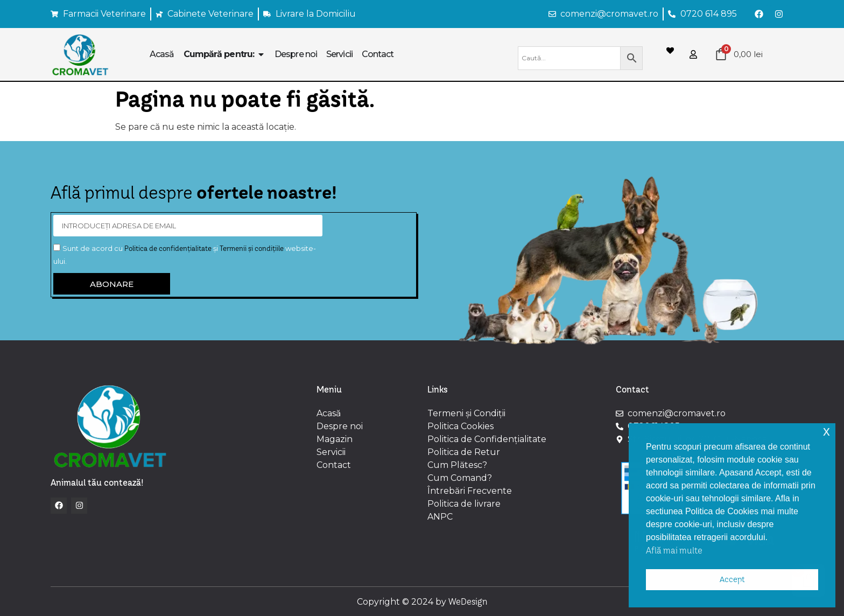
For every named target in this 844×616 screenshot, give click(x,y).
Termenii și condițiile (252, 248)
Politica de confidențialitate (168, 248)
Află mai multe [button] (674, 550)
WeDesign (468, 601)
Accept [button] (732, 579)
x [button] (827, 431)
